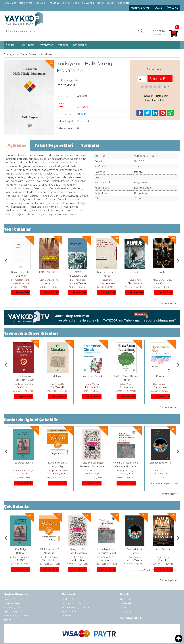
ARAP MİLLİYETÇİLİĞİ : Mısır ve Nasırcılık (106, 276)
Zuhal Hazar (21, 280)
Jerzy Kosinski (24, 470)
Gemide (163, 272)
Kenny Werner (126, 384)
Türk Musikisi (92, 376)
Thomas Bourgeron (49, 280)
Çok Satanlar (17, 506)
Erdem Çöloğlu (24, 384)
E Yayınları (24, 474)
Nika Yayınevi (160, 474)
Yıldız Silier (126, 470)
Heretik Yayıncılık (135, 283)
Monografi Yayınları (49, 283)
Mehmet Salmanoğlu (58, 470)
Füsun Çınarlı (163, 280)
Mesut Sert (135, 280)
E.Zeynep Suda (106, 280)
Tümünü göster (169, 303)
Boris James (163, 557)
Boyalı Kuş (24, 463)
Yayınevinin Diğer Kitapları (31, 333)
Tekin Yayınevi (78, 283)
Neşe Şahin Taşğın (160, 470)
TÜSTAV (58, 474)
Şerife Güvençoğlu (58, 384)
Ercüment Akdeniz (78, 280)
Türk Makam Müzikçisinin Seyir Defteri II (58, 380)
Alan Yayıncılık (163, 283)
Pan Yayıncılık (24, 387)
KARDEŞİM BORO (78, 272)
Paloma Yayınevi (21, 283)
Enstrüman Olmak (126, 376)
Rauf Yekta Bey (92, 384)
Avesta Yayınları (163, 560)
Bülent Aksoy (160, 384)
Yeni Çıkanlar (17, 229)
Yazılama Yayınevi (106, 283)
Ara (141, 31)
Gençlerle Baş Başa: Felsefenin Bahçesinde (106, 553)
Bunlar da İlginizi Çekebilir (31, 420)
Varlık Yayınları (92, 474)
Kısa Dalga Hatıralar (58, 463)
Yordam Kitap (126, 474)
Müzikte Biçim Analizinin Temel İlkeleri (24, 380)
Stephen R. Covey (92, 470)
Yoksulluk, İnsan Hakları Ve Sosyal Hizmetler (135, 553)
